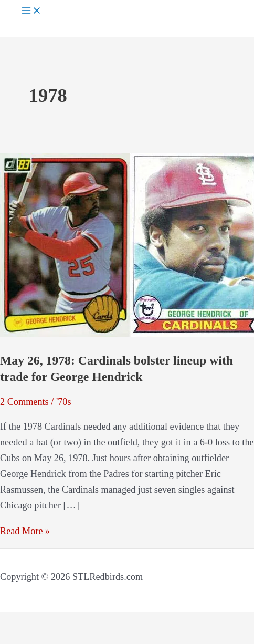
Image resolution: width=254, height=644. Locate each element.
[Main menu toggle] (31, 11)
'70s (64, 402)
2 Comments (24, 402)
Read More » (25, 531)
